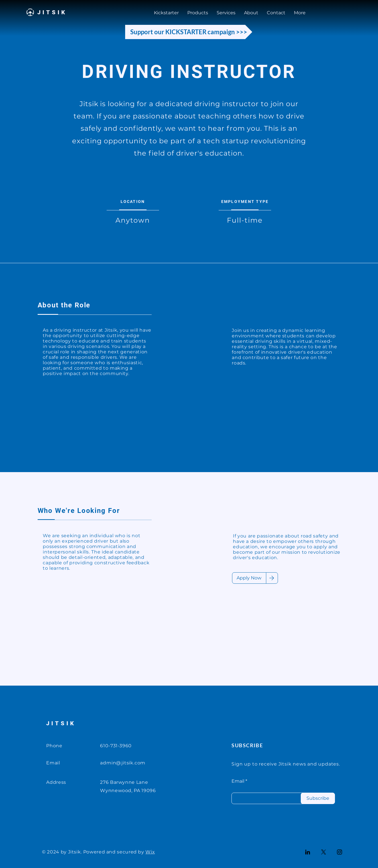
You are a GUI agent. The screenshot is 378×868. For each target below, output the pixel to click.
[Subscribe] (318, 798)
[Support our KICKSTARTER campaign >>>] (189, 32)
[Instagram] (340, 852)
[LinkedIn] (308, 852)
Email (238, 781)
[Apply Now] (249, 578)
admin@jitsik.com (123, 763)
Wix (150, 852)
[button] (226, 13)
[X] (324, 852)
